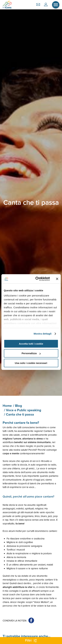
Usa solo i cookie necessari (31, 363)
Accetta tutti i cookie (31, 344)
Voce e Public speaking (24, 410)
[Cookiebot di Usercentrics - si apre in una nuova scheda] (37, 279)
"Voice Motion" (41, 602)
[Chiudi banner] (57, 279)
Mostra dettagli (42, 334)
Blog (19, 406)
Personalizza (31, 353)
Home (7, 406)
